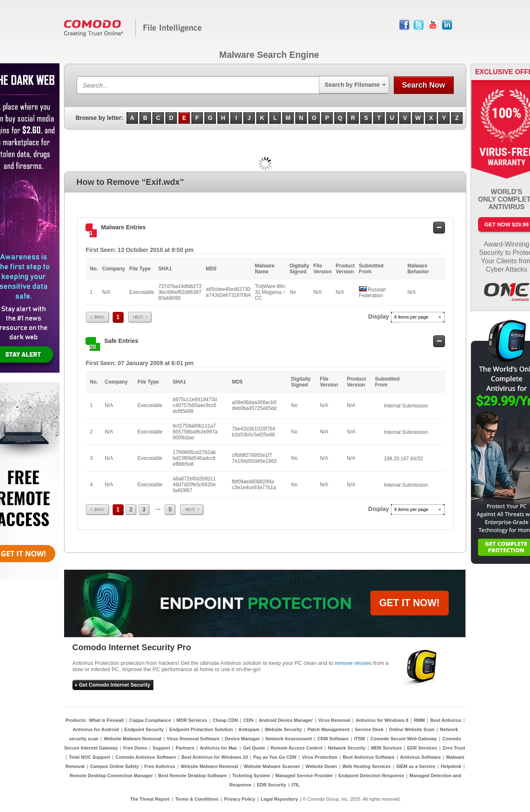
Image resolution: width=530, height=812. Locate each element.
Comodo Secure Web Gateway (404, 739)
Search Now (423, 85)
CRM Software (333, 739)
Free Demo (135, 748)
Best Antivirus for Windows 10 (215, 757)
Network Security (347, 748)
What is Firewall (106, 720)
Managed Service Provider (304, 776)
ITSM (359, 739)
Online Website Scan (412, 729)
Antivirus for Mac (219, 748)
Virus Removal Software (193, 739)
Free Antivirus (160, 766)
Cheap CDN (225, 720)
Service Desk (369, 729)
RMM (419, 720)
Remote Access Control (297, 748)
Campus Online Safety (115, 766)
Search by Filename (352, 85)
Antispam (249, 729)
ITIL (296, 785)
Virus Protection (319, 757)
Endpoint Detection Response (371, 776)
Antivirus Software (420, 757)
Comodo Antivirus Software (146, 757)
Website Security (283, 729)
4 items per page (411, 317)
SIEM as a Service (416, 766)
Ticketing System (251, 776)
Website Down (321, 766)
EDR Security (271, 785)
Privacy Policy (240, 799)
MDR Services (192, 720)
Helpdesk (451, 766)
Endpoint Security (144, 729)
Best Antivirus (446, 720)
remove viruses (353, 663)
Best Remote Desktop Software (193, 776)
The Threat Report (150, 799)
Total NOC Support (90, 757)
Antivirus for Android (96, 729)
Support (161, 748)
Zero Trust (454, 748)
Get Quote (254, 748)
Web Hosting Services (366, 766)
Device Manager (243, 739)
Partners (185, 748)
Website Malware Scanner (272, 766)
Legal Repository (279, 799)
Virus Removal (334, 720)
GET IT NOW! (409, 603)
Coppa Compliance (150, 720)
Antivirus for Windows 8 (382, 720)
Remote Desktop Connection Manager (111, 776)
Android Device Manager (286, 720)
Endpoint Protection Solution (201, 729)
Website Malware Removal (133, 739)
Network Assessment (289, 739)
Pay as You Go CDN (275, 757)
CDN (248, 720)
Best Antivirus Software (369, 757)
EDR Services (422, 748)
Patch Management (328, 729)
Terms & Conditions (197, 799)
